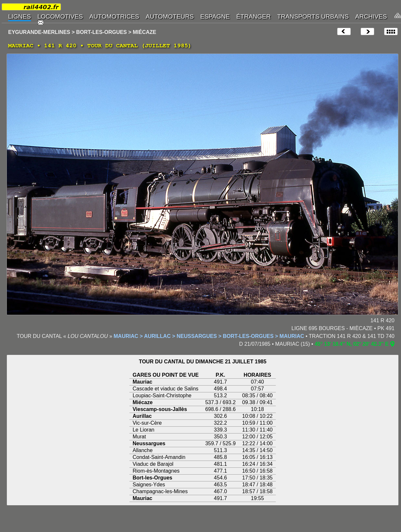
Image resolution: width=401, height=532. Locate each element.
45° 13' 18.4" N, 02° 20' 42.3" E (352, 344)
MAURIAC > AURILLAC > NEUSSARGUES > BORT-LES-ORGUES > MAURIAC (209, 336)
